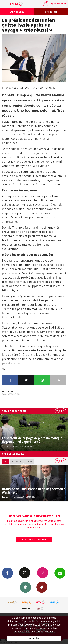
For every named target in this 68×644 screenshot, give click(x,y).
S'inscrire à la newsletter (34, 540)
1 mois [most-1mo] (29, 461)
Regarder (51, 12)
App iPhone (25, 587)
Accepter (34, 638)
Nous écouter (60, 4)
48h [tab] (5, 461)
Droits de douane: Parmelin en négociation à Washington (34, 491)
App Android (42, 587)
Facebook (7, 573)
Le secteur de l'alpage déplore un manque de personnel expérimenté (32, 440)
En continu (17, 12)
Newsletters (60, 573)
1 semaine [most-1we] (17, 461)
